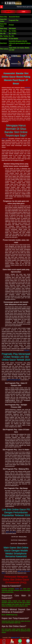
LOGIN (23, 12)
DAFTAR (8, 12)
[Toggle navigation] (2, 3)
